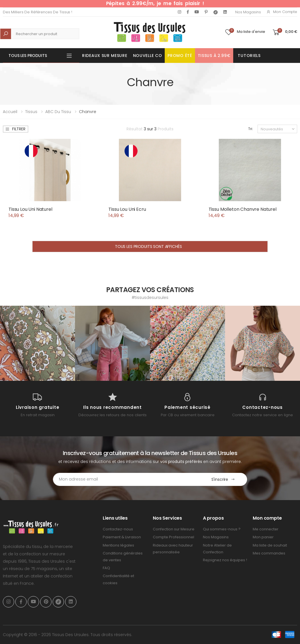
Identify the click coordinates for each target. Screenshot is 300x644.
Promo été (180, 56)
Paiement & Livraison (122, 537)
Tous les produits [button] (28, 56)
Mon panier (263, 537)
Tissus (31, 112)
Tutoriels (249, 56)
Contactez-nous (118, 529)
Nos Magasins (248, 12)
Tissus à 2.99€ (214, 56)
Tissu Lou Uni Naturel (30, 209)
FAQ (106, 568)
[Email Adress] (126, 479)
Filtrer (15, 129)
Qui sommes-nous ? (222, 529)
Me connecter (266, 529)
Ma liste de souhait (270, 545)
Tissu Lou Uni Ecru (127, 209)
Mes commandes (269, 553)
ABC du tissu (58, 112)
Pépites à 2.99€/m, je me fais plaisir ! (155, 3)
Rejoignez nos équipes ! (225, 560)
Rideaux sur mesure (105, 56)
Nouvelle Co (148, 56)
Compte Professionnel (173, 537)
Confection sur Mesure (174, 529)
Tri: (251, 129)
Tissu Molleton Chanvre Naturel (243, 209)
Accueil (10, 112)
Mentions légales (118, 545)
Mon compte (282, 12)
